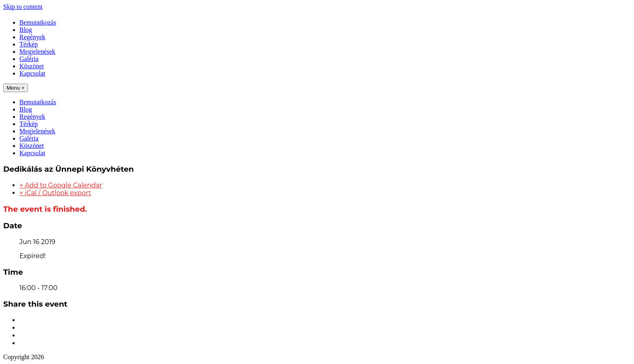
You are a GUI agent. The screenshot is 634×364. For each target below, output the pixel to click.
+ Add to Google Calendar (61, 185)
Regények (32, 37)
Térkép (29, 44)
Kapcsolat (32, 73)
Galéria (29, 59)
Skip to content (23, 7)
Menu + (16, 88)
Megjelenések (37, 52)
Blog (26, 30)
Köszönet (32, 66)
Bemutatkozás (38, 22)
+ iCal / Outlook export (55, 193)
